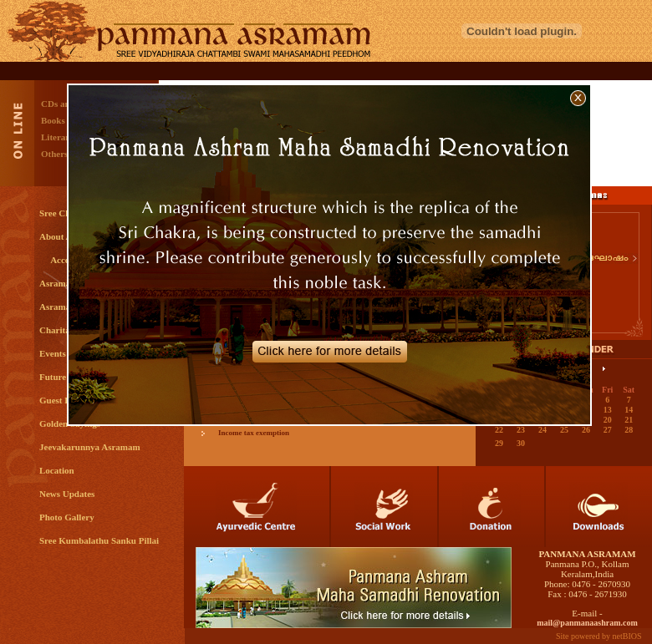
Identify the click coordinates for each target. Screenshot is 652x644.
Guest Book (62, 400)
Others (54, 154)
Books (53, 120)
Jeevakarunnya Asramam (90, 447)
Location (57, 470)
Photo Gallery (67, 517)
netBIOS (627, 636)
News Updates (67, 494)
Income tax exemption (254, 433)
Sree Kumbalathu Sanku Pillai (99, 540)
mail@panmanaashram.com (587, 623)
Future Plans (65, 377)
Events (53, 353)
